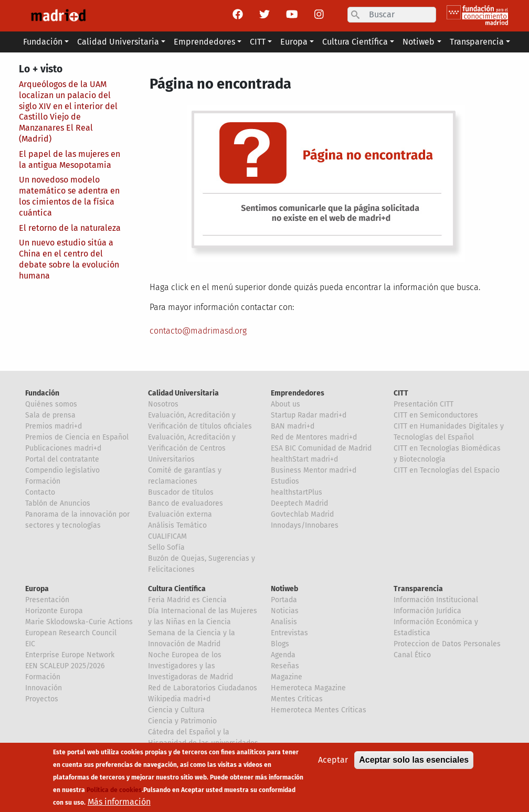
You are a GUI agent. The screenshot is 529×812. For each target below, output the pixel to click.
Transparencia (418, 589)
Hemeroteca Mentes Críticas (319, 710)
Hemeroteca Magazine (308, 688)
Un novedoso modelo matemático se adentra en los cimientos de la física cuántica (69, 196)
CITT (401, 393)
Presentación (47, 600)
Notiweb (284, 589)
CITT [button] (258, 42)
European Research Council (71, 633)
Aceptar (333, 766)
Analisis (284, 622)
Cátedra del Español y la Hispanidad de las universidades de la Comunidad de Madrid (203, 743)
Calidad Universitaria (183, 393)
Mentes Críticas (297, 699)
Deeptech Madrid (299, 503)
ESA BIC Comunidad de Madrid (321, 448)
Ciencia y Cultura (176, 710)
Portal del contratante (62, 459)
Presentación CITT (424, 404)
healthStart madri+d (304, 459)
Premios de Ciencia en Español (77, 437)
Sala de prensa (50, 415)
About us (285, 404)
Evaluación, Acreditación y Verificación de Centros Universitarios (192, 448)
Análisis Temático (177, 525)
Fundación (42, 393)
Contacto (40, 492)
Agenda (283, 655)
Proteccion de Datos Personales (447, 644)
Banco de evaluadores (186, 503)
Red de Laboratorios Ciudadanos (203, 688)
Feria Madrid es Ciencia (187, 600)
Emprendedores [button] (204, 42)
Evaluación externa (180, 514)
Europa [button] (294, 42)
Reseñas (285, 666)
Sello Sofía (166, 547)
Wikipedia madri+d (179, 699)
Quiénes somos (51, 404)
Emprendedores (298, 393)
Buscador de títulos (181, 492)
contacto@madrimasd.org (198, 331)
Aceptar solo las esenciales (414, 766)
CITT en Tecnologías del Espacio (447, 470)
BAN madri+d (293, 426)
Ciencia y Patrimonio (182, 721)
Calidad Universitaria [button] (118, 42)
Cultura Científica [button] (355, 42)
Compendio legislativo (62, 470)
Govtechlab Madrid (302, 514)
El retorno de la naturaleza (70, 228)
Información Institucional (436, 600)
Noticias (285, 611)
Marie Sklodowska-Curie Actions (79, 622)
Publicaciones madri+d (63, 448)
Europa (37, 589)
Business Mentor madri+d (314, 470)
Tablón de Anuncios (58, 503)
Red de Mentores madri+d (314, 437)
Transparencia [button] (477, 42)
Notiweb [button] (419, 42)
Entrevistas (289, 633)
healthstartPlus (297, 492)
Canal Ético (412, 655)
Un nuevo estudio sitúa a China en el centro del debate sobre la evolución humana (69, 259)
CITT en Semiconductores (436, 415)
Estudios (285, 481)
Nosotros (163, 404)
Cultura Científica (177, 589)
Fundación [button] (43, 42)
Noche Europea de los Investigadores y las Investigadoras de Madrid (191, 666)
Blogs (280, 644)
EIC (30, 644)
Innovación (44, 688)
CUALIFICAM (167, 536)
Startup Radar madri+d (309, 415)
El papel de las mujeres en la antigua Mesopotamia (70, 159)
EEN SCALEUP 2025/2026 (65, 666)
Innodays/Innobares (305, 525)
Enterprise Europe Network (70, 655)
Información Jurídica (427, 611)
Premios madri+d (54, 426)
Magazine (287, 677)
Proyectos (42, 699)
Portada (284, 600)
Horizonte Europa (54, 611)
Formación (43, 481)
